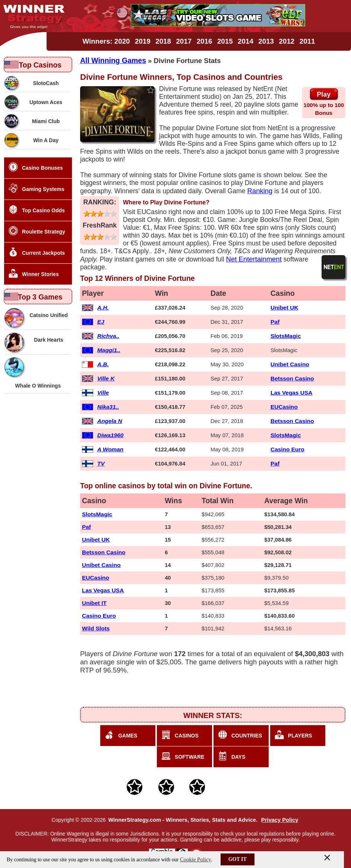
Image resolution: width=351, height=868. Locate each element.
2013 (266, 41)
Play (324, 94)
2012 (287, 41)
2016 (205, 41)
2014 (246, 41)
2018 (163, 41)
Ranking (260, 191)
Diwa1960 (110, 435)
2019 (143, 41)
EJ (101, 322)
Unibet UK (284, 308)
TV (101, 463)
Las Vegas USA (291, 393)
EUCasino (284, 407)
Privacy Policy (280, 820)
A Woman (110, 449)
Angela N (110, 421)
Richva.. (108, 336)
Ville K (106, 378)
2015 (225, 41)
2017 (184, 41)
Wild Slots (96, 628)
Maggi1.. (109, 350)
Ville (103, 393)
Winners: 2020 (106, 41)
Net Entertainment (254, 259)
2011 (307, 41)
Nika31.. (108, 407)
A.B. (103, 364)
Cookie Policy (196, 859)
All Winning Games (113, 60)
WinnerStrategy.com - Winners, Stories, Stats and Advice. (183, 820)
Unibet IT (94, 603)
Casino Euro (287, 449)
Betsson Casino (292, 378)
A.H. (103, 308)
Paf (275, 322)
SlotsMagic (286, 336)
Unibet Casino (290, 364)
